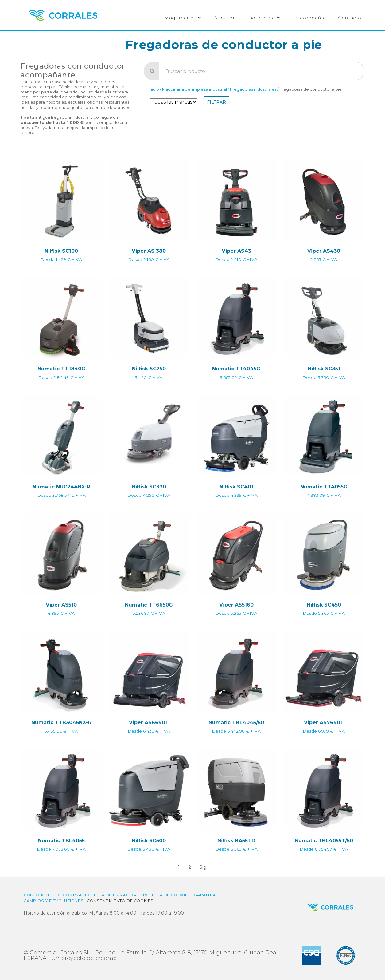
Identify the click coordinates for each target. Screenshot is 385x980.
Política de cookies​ (167, 895)
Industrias (264, 18)
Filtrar (216, 102)
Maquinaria (183, 18)
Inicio (154, 89)
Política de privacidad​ (112, 895)
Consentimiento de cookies (120, 901)
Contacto (350, 18)
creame (106, 958)
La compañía (309, 18)
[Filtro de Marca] (174, 102)
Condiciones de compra (53, 895)
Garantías (206, 895)
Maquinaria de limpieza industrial (194, 89)
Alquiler (224, 18)
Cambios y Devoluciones (54, 901)
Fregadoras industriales (253, 89)
